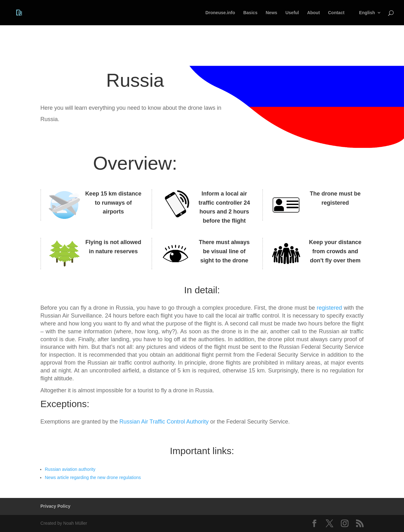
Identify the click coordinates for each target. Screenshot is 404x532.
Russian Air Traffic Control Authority (164, 422)
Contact (336, 13)
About (313, 13)
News (272, 13)
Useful (292, 13)
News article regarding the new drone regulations (93, 477)
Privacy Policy (55, 506)
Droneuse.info (220, 13)
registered (330, 308)
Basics (250, 13)
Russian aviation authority (70, 469)
